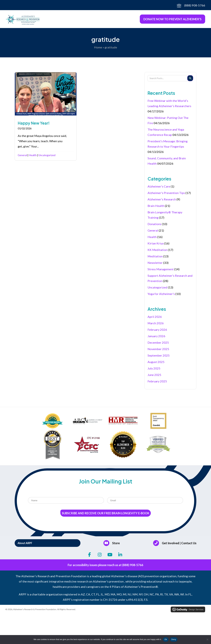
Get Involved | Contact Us (179, 545)
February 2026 (157, 331)
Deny (174, 639)
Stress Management (161, 271)
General (22, 157)
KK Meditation (157, 251)
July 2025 (154, 370)
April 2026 (155, 318)
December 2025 (158, 344)
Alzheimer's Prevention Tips (166, 195)
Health (33, 157)
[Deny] (207, 639)
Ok (166, 639)
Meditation (155, 258)
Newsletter (155, 264)
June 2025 (154, 377)
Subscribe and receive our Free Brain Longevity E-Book (106, 515)
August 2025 (156, 364)
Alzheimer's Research (162, 201)
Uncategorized (47, 157)
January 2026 (156, 338)
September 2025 (159, 357)
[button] (48, 545)
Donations (154, 226)
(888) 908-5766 (195, 5)
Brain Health (156, 207)
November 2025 (158, 351)
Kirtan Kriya (156, 245)
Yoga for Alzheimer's (161, 296)
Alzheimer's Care (159, 188)
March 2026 (156, 325)
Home (98, 49)
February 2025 (157, 383)
